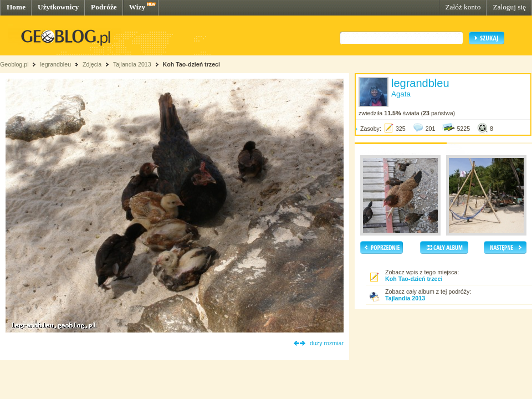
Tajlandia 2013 (132, 64)
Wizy (137, 7)
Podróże (104, 7)
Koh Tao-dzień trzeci (191, 64)
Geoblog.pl (14, 64)
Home (16, 7)
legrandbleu (55, 64)
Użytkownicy (58, 7)
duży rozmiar (327, 343)
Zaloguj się (509, 7)
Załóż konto (463, 7)
